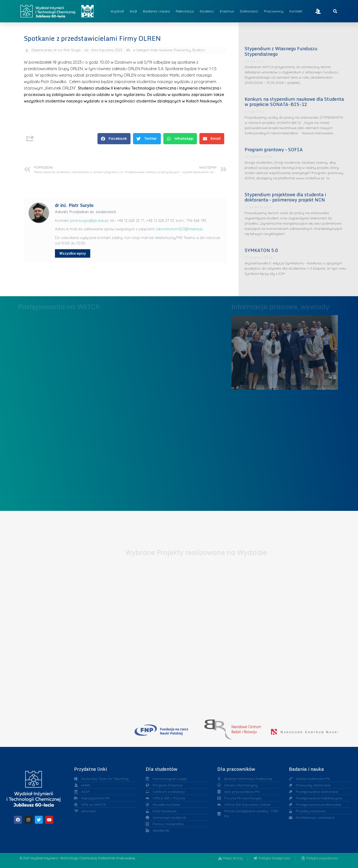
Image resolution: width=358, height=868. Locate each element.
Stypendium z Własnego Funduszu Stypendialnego (281, 51)
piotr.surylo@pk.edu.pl (89, 220)
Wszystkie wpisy (73, 253)
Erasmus (227, 11)
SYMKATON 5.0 (261, 250)
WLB (133, 11)
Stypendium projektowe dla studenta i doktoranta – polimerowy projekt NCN (285, 197)
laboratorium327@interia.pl (179, 229)
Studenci (207, 11)
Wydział (117, 11)
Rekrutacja (185, 11)
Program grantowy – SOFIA (274, 149)
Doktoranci (249, 11)
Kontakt (296, 11)
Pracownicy (274, 11)
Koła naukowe (162, 50)
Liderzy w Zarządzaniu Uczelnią (285, 351)
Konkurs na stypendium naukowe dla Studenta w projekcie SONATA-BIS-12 (294, 102)
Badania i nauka (156, 11)
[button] (114, 139)
